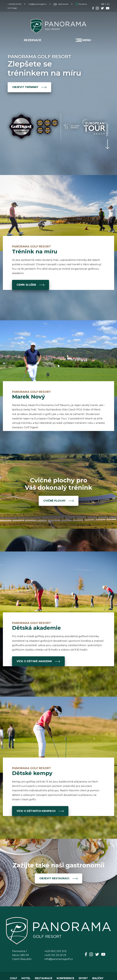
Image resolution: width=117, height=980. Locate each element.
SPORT (83, 978)
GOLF (13, 978)
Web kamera (61, 4)
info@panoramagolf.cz (37, 4)
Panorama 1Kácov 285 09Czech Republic (22, 955)
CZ (103, 4)
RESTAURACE (44, 978)
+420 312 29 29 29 (55, 955)
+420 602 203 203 (14, 4)
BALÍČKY (98, 978)
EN (108, 4)
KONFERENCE (65, 978)
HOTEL (26, 978)
